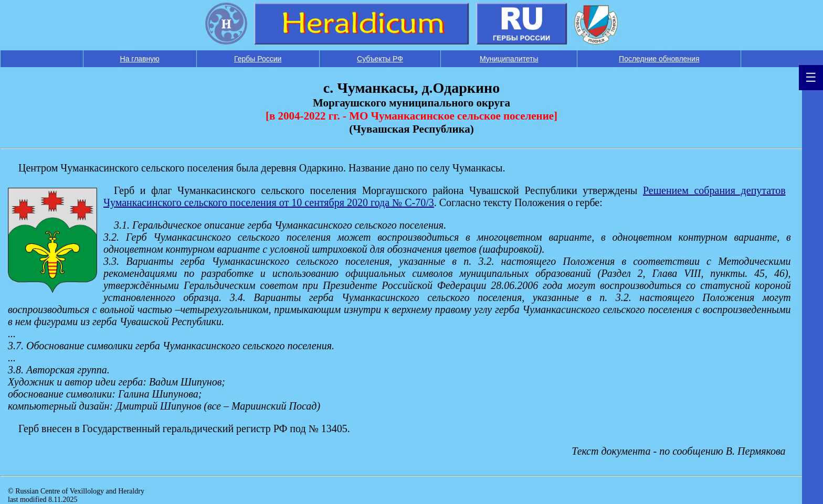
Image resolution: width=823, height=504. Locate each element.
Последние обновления (659, 59)
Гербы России (258, 59)
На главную (140, 59)
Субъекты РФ (380, 59)
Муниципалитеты (509, 59)
